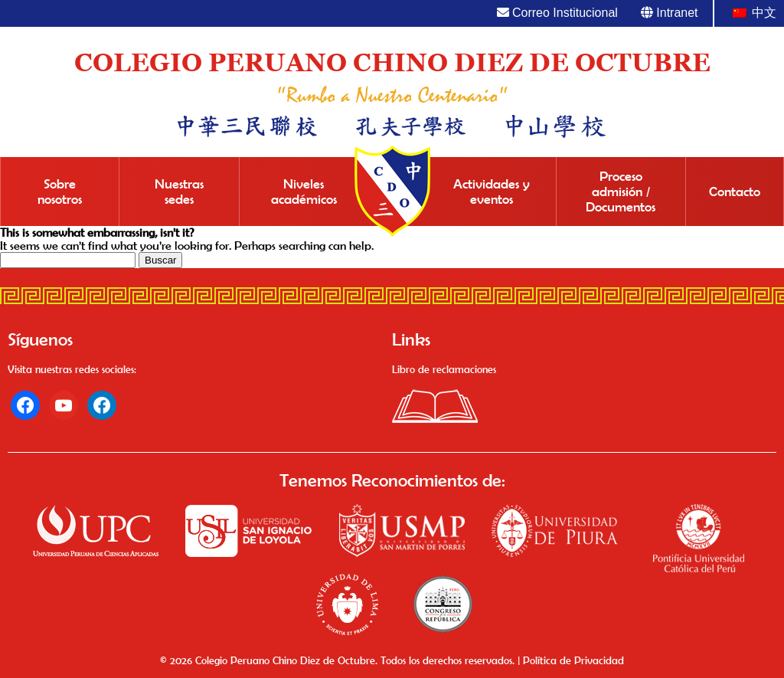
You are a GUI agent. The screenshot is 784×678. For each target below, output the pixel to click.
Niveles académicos (304, 192)
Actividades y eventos (492, 192)
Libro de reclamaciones (444, 369)
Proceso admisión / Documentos (621, 192)
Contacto (735, 192)
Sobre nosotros (60, 192)
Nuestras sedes (179, 192)
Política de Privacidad (573, 660)
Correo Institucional (557, 13)
